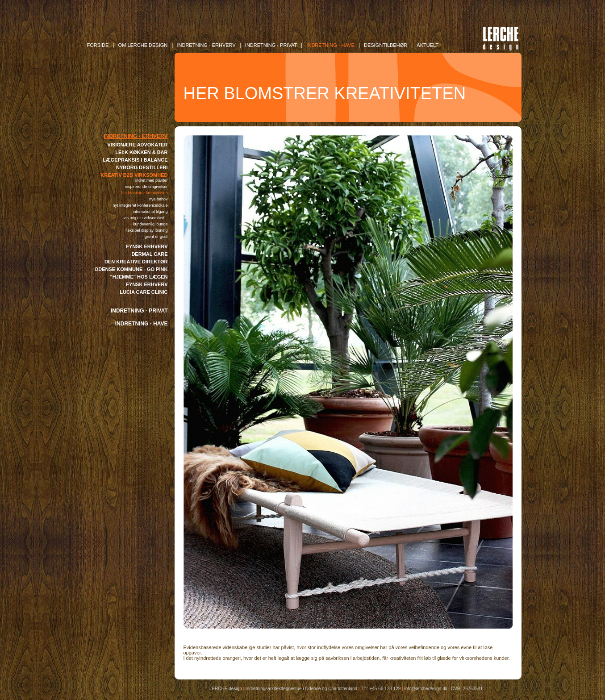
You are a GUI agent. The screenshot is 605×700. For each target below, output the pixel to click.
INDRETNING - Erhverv (206, 45)
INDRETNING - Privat (271, 45)
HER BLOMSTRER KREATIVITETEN (144, 193)
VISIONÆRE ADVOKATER (137, 145)
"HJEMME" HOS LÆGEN (139, 277)
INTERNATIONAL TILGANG (150, 212)
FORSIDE (98, 45)
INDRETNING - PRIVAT (139, 311)
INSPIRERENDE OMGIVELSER (146, 187)
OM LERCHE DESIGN (143, 45)
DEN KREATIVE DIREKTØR (136, 262)
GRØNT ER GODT (156, 237)
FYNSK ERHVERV (147, 246)
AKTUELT (428, 45)
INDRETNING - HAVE (142, 324)
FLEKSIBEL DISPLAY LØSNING (147, 230)
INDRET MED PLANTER (152, 180)
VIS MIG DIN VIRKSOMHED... (146, 218)
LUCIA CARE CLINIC (144, 292)
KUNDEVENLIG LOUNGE (150, 224)
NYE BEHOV (159, 199)
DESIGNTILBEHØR (386, 45)
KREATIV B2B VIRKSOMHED (134, 175)
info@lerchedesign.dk (426, 689)
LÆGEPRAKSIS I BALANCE (135, 160)
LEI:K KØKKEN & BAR (141, 152)
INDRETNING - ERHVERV (136, 136)
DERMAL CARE (149, 254)
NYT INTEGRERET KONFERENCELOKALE (140, 205)
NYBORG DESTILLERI (142, 167)
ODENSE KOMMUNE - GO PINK (131, 269)
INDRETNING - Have (330, 45)
